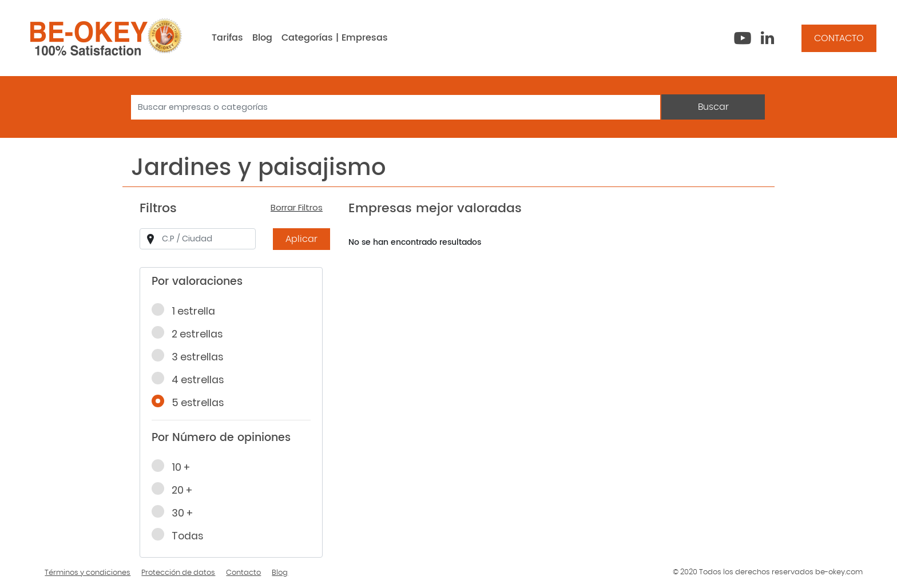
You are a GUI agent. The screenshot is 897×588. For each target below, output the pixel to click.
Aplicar (301, 239)
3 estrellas (191, 356)
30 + (176, 512)
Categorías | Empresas (335, 38)
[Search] (396, 107)
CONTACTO (839, 38)
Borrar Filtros (297, 208)
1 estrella (187, 311)
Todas (181, 535)
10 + (174, 467)
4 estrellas (191, 379)
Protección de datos (178, 573)
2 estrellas (191, 333)
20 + (176, 490)
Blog (262, 38)
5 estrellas (191, 402)
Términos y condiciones (88, 573)
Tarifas (227, 38)
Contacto (243, 573)
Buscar (713, 107)
